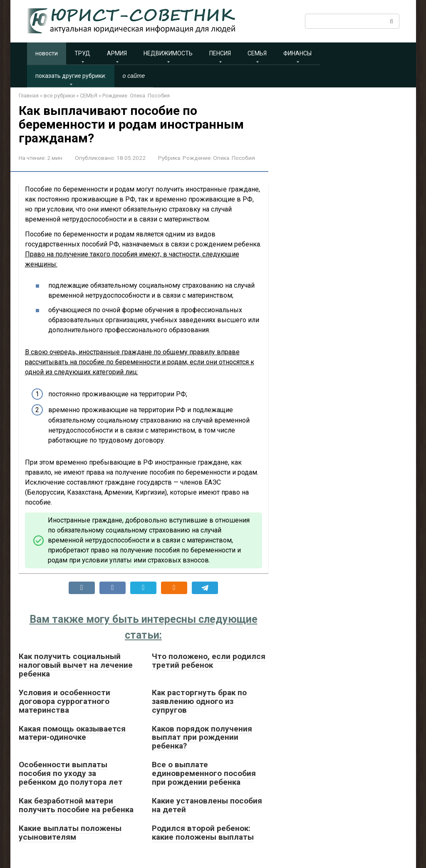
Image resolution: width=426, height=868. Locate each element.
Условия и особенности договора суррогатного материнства (64, 701)
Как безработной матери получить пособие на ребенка (76, 805)
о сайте (134, 76)
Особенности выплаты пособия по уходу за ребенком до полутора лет (71, 773)
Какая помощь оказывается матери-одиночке (72, 733)
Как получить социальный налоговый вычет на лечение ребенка (76, 665)
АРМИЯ (117, 53)
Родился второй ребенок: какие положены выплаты (203, 833)
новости (47, 53)
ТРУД (82, 53)
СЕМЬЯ (257, 53)
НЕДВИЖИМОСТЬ (168, 53)
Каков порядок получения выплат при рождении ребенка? (202, 737)
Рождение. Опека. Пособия (136, 96)
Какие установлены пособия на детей (207, 805)
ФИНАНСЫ (297, 53)
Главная (29, 96)
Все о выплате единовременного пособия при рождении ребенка (204, 773)
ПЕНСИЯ (220, 53)
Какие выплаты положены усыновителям (70, 833)
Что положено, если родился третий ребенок (209, 661)
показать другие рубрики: (71, 76)
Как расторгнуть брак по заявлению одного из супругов (199, 701)
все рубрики (59, 96)
